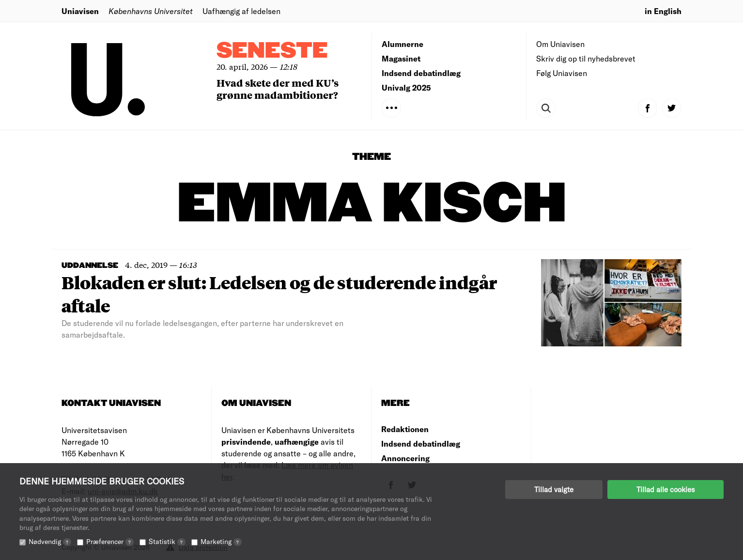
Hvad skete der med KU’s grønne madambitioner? (278, 89)
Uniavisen (80, 11)
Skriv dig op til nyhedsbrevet (586, 58)
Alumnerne (402, 44)
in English (663, 11)
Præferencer (110, 541)
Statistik (167, 541)
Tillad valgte (554, 489)
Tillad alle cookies (666, 489)
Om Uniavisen (560, 44)
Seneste (272, 51)
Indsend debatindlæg (421, 73)
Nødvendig (50, 541)
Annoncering (405, 458)
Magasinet (401, 58)
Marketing (221, 541)
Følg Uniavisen (562, 73)
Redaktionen (405, 429)
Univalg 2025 (406, 87)
